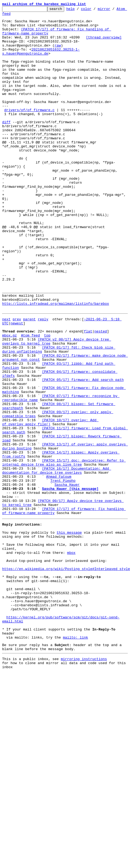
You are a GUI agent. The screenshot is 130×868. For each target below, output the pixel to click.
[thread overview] (104, 44)
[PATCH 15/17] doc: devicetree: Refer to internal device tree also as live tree (64, 543)
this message (69, 625)
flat (88, 385)
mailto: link (75, 751)
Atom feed (12, 16)
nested (101, 385)
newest (17, 375)
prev (17, 371)
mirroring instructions (84, 775)
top (47, 390)
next (6, 371)
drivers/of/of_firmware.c (29, 126)
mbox (71, 649)
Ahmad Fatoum (59, 559)
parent (29, 371)
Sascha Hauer (67, 569)
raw (7, 53)
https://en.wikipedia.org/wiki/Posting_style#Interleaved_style (66, 669)
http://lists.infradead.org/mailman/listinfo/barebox (56, 353)
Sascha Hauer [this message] (70, 574)
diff (6, 140)
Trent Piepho (63, 564)
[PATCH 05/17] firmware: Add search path (83, 443)
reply (43, 371)
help (79, 10)
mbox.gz (10, 390)
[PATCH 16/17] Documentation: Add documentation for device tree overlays (57, 552)
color (94, 10)
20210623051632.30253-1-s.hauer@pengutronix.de (79, 58)
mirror (112, 10)
